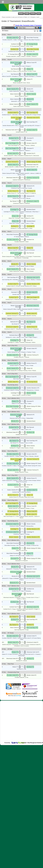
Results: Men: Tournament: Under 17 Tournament (27, 25)
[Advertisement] (20, 723)
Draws (21, 13)
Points (33, 13)
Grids (27, 13)
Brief (39, 13)
